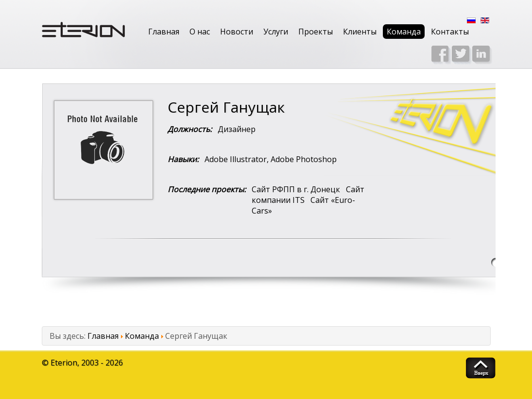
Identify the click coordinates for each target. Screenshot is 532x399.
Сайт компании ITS (308, 195)
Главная (164, 32)
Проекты (316, 32)
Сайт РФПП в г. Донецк (296, 189)
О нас (200, 32)
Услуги (276, 32)
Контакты (450, 32)
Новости (237, 32)
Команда (404, 32)
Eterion (64, 363)
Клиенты (360, 32)
